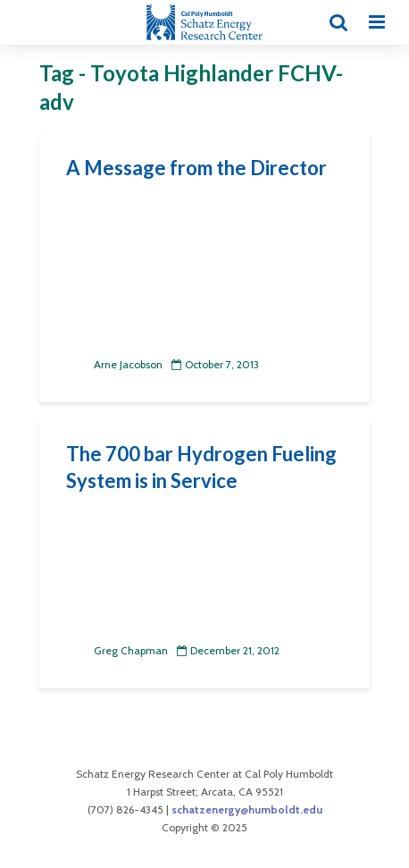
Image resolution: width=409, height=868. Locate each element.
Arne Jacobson (114, 364)
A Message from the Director (196, 168)
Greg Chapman (117, 650)
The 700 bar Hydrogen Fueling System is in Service (201, 467)
